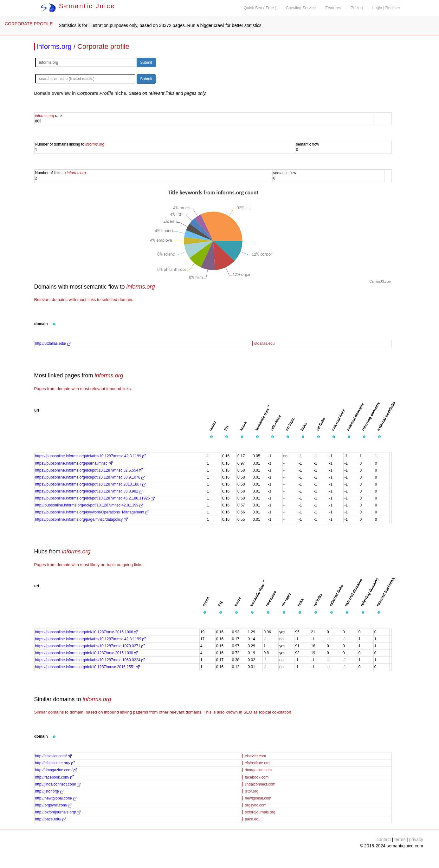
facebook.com (257, 777)
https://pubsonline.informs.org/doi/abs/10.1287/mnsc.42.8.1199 (91, 456)
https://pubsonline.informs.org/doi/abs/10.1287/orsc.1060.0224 (90, 660)
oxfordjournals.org (260, 812)
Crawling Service (301, 8)
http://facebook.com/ (55, 777)
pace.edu (252, 819)
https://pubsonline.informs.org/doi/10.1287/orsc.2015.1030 (87, 653)
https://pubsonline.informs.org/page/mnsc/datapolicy (81, 519)
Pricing (357, 8)
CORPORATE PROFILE (29, 24)
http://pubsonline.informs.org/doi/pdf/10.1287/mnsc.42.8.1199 (89, 505)
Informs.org (54, 46)
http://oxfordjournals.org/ (58, 812)
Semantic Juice (78, 6)
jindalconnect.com (260, 784)
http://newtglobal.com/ (56, 798)
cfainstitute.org (257, 763)
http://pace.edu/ (51, 819)
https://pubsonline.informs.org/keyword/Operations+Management (92, 512)
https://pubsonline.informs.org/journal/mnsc (74, 463)
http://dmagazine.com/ (56, 770)
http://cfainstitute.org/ (55, 763)
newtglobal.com (258, 798)
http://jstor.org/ (50, 791)
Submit (146, 62)
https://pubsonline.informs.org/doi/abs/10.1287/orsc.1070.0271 (90, 646)
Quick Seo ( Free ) (260, 8)
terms (400, 839)
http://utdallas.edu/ (53, 343)
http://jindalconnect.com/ (58, 784)
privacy (416, 839)
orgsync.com (255, 805)
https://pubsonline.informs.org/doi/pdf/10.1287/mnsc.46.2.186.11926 (95, 498)
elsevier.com (255, 756)
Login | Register (386, 8)
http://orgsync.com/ (54, 805)
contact (384, 839)
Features (333, 8)
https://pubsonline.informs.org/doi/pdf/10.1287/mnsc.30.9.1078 (90, 477)
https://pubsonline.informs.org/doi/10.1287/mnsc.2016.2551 (88, 667)
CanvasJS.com (380, 281)
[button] (54, 324)
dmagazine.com (258, 770)
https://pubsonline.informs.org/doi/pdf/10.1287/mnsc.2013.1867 (91, 484)
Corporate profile (103, 46)
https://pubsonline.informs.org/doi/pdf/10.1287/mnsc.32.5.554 (89, 470)
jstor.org (252, 791)
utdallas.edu (265, 343)
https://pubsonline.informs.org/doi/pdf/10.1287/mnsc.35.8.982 (89, 491)
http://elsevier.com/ (53, 756)
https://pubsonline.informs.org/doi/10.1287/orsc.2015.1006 (87, 632)
